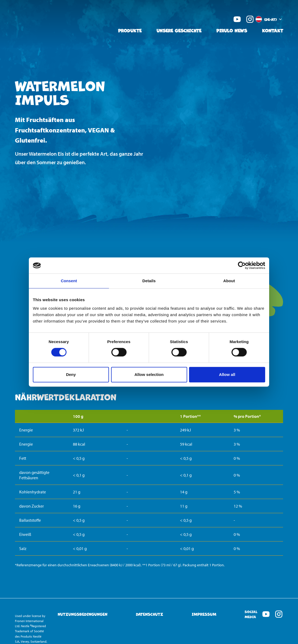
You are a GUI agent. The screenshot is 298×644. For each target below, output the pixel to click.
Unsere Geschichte (179, 30)
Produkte (130, 30)
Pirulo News (232, 30)
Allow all (227, 374)
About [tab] (229, 281)
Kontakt (272, 30)
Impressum (204, 614)
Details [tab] (149, 281)
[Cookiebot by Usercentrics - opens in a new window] (242, 265)
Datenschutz (150, 614)
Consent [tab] (69, 281)
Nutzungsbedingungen (83, 614)
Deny (71, 374)
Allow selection (149, 374)
